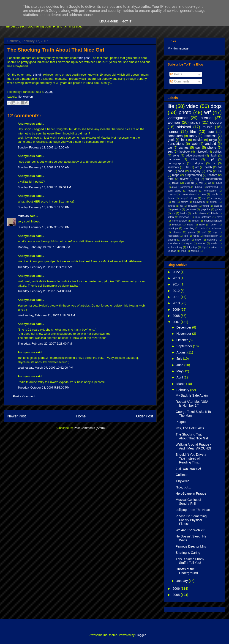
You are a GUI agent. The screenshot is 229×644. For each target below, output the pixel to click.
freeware (193, 206)
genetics (176, 209)
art (197, 167)
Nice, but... (183, 487)
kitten (171, 217)
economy (217, 198)
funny (193, 136)
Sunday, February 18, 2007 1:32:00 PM (44, 207)
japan (195, 122)
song (176, 156)
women (28, 97)
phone (212, 148)
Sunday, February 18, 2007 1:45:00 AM (44, 147)
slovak (185, 240)
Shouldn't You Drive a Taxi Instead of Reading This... (191, 458)
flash (214, 156)
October (183, 340)
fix (181, 206)
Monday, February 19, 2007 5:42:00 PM (44, 247)
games (184, 148)
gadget (218, 206)
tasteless (210, 136)
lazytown (184, 217)
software (212, 240)
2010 (177, 303)
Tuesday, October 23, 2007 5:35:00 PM (44, 388)
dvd (204, 198)
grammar (191, 209)
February (183, 390)
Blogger (140, 635)
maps (176, 175)
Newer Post (17, 416)
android (211, 144)
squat (189, 243)
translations (176, 144)
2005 (177, 595)
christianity (210, 191)
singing (172, 240)
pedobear (216, 228)
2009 (177, 310)
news (190, 225)
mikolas (23, 216)
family (184, 202)
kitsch (214, 213)
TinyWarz (182, 481)
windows (173, 167)
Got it (127, 21)
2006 (177, 589)
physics (177, 232)
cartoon (193, 191)
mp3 (211, 159)
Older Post (144, 416)
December (184, 327)
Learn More (109, 21)
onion (214, 225)
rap (215, 232)
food (181, 171)
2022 (177, 272)
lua (220, 171)
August (182, 352)
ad (210, 183)
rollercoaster (211, 236)
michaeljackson (213, 221)
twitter (214, 247)
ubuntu (189, 183)
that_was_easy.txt (188, 469)
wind (183, 251)
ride (186, 236)
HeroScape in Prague (191, 493)
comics (172, 194)
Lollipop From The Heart (193, 510)
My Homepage (178, 48)
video (192, 106)
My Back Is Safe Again (192, 395)
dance (171, 198)
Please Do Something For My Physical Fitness (191, 520)
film (193, 132)
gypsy (218, 209)
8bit (187, 167)
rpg (197, 179)
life (20, 97)
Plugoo (181, 422)
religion (198, 163)
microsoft (202, 152)
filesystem (199, 202)
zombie (195, 251)
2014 (177, 284)
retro (171, 179)
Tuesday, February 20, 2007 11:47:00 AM (45, 267)
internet (206, 118)
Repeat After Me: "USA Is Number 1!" (192, 404)
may (219, 217)
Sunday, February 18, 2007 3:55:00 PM (44, 227)
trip (204, 247)
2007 (177, 322)
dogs (216, 106)
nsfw (202, 225)
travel (176, 183)
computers (175, 136)
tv (214, 163)
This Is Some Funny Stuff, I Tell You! (190, 561)
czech (214, 194)
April (180, 377)
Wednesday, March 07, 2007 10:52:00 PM (45, 368)
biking (198, 187)
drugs (194, 198)
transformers (214, 179)
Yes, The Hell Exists (190, 428)
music (207, 127)
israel (203, 213)
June (180, 365)
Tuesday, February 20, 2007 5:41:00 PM (44, 291)
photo (185, 112)
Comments (180, 81)
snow (198, 240)
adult (219, 183)
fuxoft (206, 206)
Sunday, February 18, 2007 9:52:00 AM (44, 167)
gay (198, 148)
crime (203, 194)
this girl (38, 75)
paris (202, 228)
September (185, 346)
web (195, 144)
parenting (189, 228)
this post (84, 58)
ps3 (204, 232)
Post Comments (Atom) (89, 428)
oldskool (184, 127)
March (181, 384)
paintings (173, 228)
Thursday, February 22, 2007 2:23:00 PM (45, 344)
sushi (214, 243)
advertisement (195, 156)
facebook (184, 152)
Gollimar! (182, 475)
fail (174, 202)
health (183, 213)
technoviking (175, 247)
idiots (194, 159)
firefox (214, 202)
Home (81, 416)
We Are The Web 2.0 (190, 530)
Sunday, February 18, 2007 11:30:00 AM (44, 187)
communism (188, 194)
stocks (202, 243)
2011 (177, 297)
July (180, 359)
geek (171, 140)
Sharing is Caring (188, 553)
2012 (177, 291)
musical (177, 225)
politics (217, 152)
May (180, 371)
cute (211, 132)
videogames (178, 118)
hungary (195, 171)
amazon (186, 187)
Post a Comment (24, 396)
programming (193, 175)
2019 (177, 278)
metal (195, 221)
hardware (174, 159)
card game (174, 191)
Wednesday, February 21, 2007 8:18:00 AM (46, 315)
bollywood (212, 187)
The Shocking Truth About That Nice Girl (56, 50)
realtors (212, 175)
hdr (173, 213)
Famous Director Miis (191, 546)
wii (201, 183)
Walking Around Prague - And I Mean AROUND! (193, 446)
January (183, 581)
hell (194, 213)
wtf (208, 112)
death (208, 167)
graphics (205, 209)
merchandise (179, 221)
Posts (176, 74)
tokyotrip (192, 247)
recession (173, 236)
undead (172, 251)
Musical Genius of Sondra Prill (188, 502)
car (170, 148)
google (216, 122)
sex (170, 151)
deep (183, 198)
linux (184, 140)
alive (174, 187)
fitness (171, 206)
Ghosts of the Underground (187, 571)
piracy (192, 232)
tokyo (213, 140)
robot (196, 236)
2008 (177, 316)
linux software (203, 217)
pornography (176, 163)
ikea (209, 171)
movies (198, 140)
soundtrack (174, 243)
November (184, 334)
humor (173, 132)
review (184, 179)
